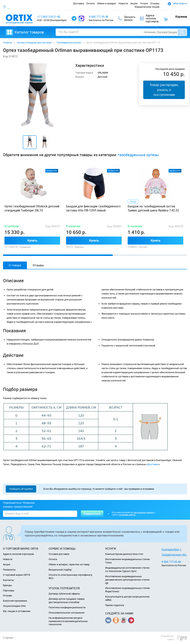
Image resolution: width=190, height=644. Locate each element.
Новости (123, 3)
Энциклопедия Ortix (14, 606)
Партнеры (9, 590)
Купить (32, 241)
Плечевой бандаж (167, 32)
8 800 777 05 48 (99, 17)
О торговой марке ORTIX (17, 575)
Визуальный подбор (60, 570)
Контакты (8, 580)
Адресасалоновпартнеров (149, 18)
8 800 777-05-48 (171, 562)
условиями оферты (127, 515)
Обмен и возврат (107, 3)
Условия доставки (59, 554)
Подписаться (92, 514)
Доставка (78, 3)
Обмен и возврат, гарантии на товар (69, 564)
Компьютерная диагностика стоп (124, 554)
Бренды (7, 585)
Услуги (144, 3)
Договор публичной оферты (64, 594)
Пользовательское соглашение (67, 613)
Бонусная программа (15, 601)
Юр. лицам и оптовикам (17, 611)
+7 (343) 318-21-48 (49, 17)
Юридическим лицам (147, 7)
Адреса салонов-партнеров (18, 554)
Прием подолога (115, 605)
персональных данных (144, 513)
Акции (134, 3)
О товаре (15, 265)
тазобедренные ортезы (138, 155)
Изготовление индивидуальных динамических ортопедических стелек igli (127, 580)
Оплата (90, 3)
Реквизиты (9, 570)
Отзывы (155, 3)
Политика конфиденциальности (67, 607)
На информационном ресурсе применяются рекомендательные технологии (68, 621)
